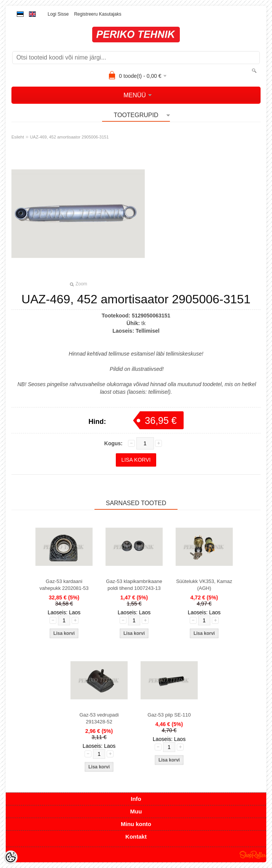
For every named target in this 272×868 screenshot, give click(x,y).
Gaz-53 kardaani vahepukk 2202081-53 (64, 585)
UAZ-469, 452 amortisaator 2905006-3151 (70, 137)
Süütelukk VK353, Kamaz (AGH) (204, 585)
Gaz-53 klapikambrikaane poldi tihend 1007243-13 (134, 585)
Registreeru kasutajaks (98, 14)
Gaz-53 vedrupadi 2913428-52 (99, 718)
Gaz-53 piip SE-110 (169, 715)
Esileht (18, 137)
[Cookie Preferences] (11, 857)
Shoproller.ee (253, 855)
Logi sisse (58, 14)
